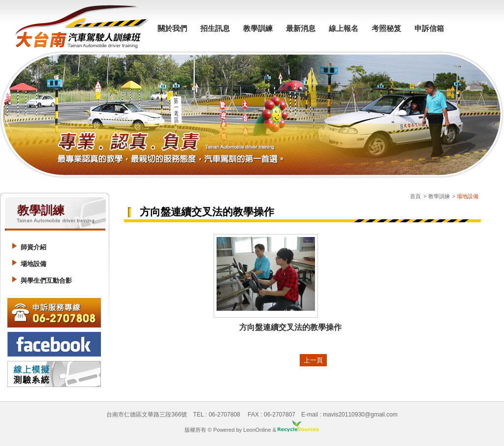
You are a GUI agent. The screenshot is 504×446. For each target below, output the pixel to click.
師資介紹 (33, 247)
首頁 (415, 196)
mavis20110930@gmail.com (360, 415)
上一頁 (313, 360)
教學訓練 (258, 28)
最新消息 (301, 28)
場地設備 (33, 264)
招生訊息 (215, 28)
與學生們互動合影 (46, 281)
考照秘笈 (386, 28)
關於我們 (172, 28)
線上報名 (344, 28)
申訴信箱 (429, 28)
